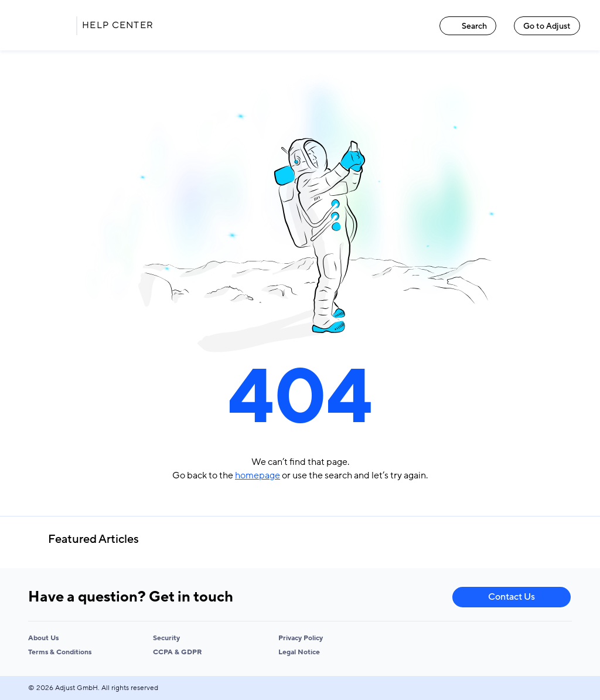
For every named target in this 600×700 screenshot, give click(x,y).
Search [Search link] (468, 26)
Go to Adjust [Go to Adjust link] (547, 26)
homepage (258, 475)
